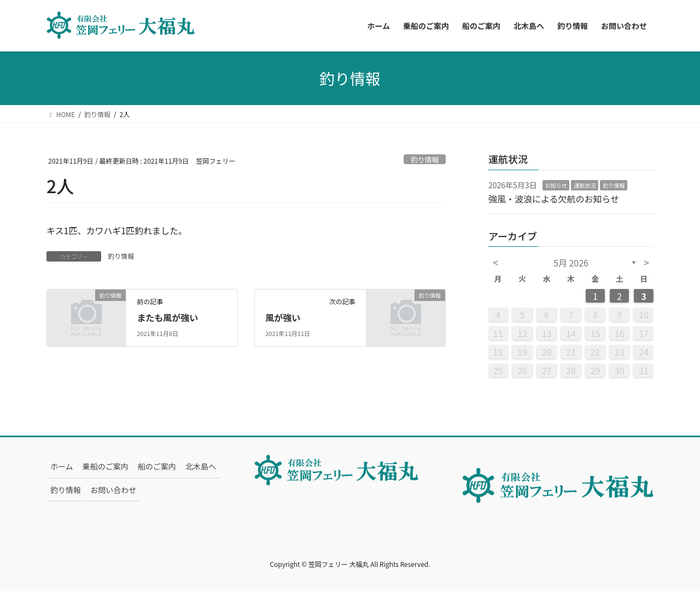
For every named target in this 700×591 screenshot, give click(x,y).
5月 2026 (571, 263)
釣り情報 (425, 160)
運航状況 (585, 185)
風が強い (283, 317)
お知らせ (556, 185)
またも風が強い (167, 317)
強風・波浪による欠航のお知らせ (554, 199)
